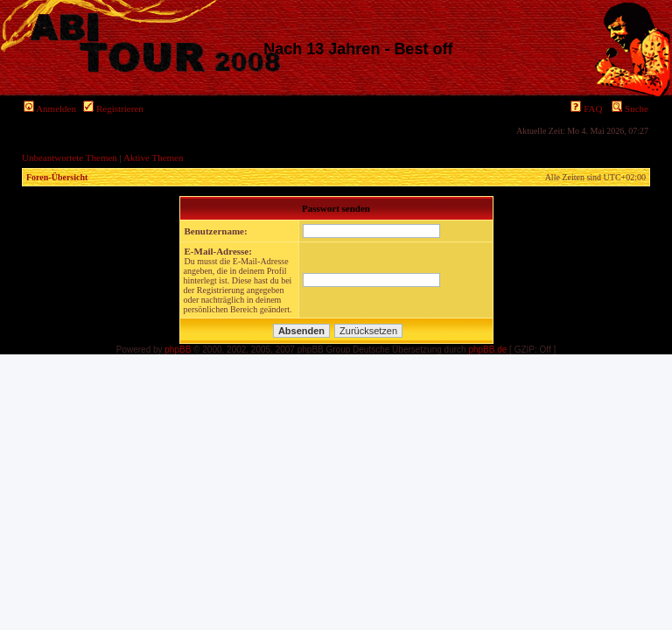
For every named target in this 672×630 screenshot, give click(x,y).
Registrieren (113, 108)
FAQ (586, 108)
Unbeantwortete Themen (70, 157)
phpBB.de (487, 350)
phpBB (178, 350)
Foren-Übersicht (57, 177)
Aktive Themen (154, 157)
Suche (630, 108)
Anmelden (50, 108)
